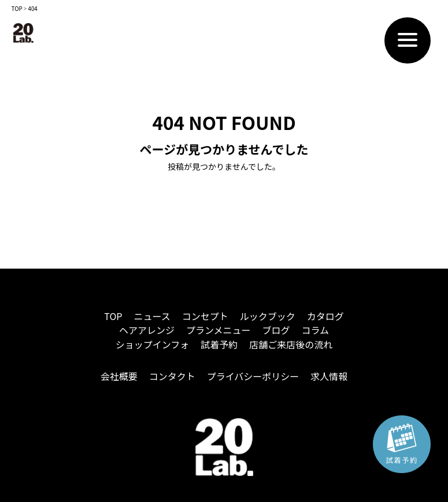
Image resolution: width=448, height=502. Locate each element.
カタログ (325, 316)
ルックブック (268, 316)
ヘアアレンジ (147, 330)
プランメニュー (219, 330)
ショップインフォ (153, 344)
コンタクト (172, 376)
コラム (316, 330)
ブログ (276, 330)
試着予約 (219, 344)
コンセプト (205, 316)
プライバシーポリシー (253, 376)
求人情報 (329, 376)
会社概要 (119, 376)
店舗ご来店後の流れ (291, 344)
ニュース (152, 316)
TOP (113, 316)
